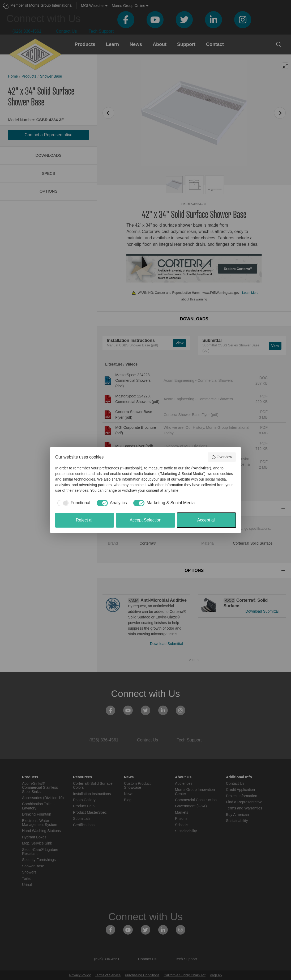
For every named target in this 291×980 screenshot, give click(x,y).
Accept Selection (145, 520)
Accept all (206, 520)
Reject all (85, 520)
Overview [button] (222, 457)
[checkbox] (73, 503)
